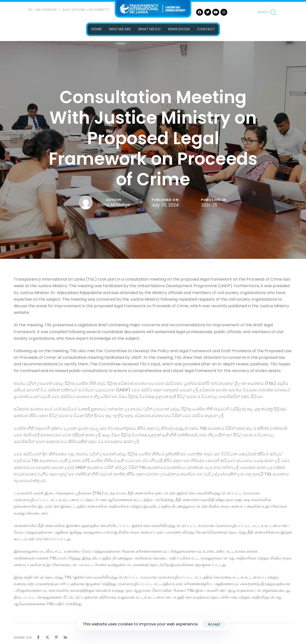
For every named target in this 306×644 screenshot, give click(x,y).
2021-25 (209, 205)
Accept (214, 624)
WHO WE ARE (120, 29)
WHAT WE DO (149, 29)
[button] (267, 12)
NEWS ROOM (179, 29)
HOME (96, 29)
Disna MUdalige (114, 205)
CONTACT (206, 29)
